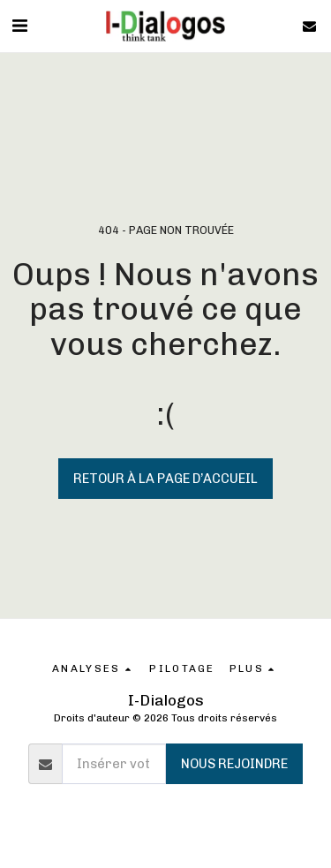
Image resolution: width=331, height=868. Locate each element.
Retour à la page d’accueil (165, 479)
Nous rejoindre (234, 764)
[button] (19, 26)
